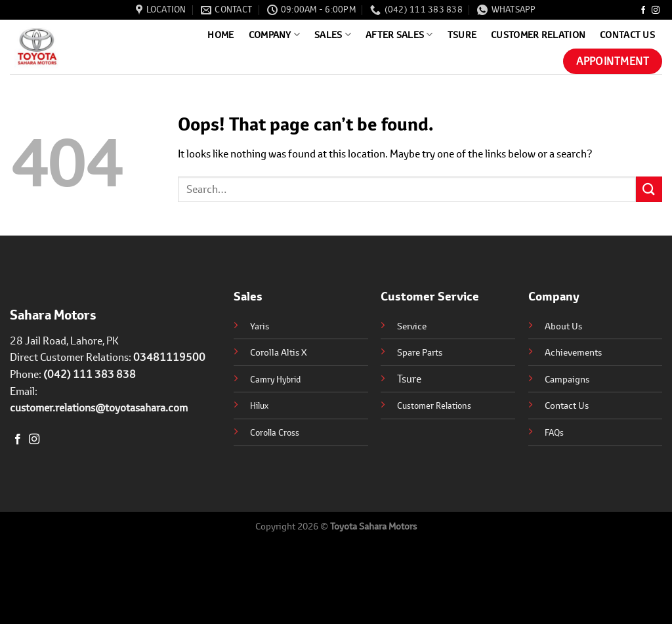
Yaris (260, 326)
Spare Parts (420, 352)
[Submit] (649, 189)
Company (275, 34)
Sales (333, 34)
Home (220, 34)
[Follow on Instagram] (656, 10)
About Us (563, 326)
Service (412, 326)
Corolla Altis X (279, 352)
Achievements (573, 352)
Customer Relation (538, 34)
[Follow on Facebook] (643, 10)
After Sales (399, 34)
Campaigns (567, 379)
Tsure (462, 34)
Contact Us (627, 34)
